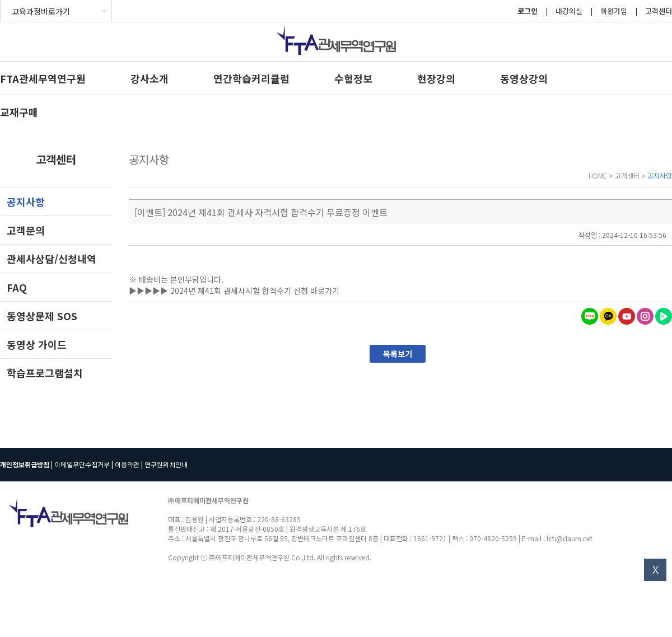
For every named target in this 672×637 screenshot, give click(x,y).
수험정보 (353, 78)
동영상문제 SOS (42, 316)
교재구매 (19, 112)
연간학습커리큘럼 (251, 78)
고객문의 (26, 230)
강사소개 (150, 78)
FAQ (17, 287)
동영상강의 (524, 78)
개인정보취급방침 (25, 464)
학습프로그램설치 (45, 373)
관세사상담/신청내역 (52, 259)
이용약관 (127, 464)
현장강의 (436, 78)
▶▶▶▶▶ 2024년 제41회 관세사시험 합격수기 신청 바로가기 (234, 291)
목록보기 (398, 354)
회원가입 (614, 11)
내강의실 (569, 11)
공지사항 (26, 202)
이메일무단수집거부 (82, 464)
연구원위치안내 (166, 464)
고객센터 (659, 11)
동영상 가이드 (37, 344)
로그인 (528, 11)
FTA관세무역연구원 (43, 78)
